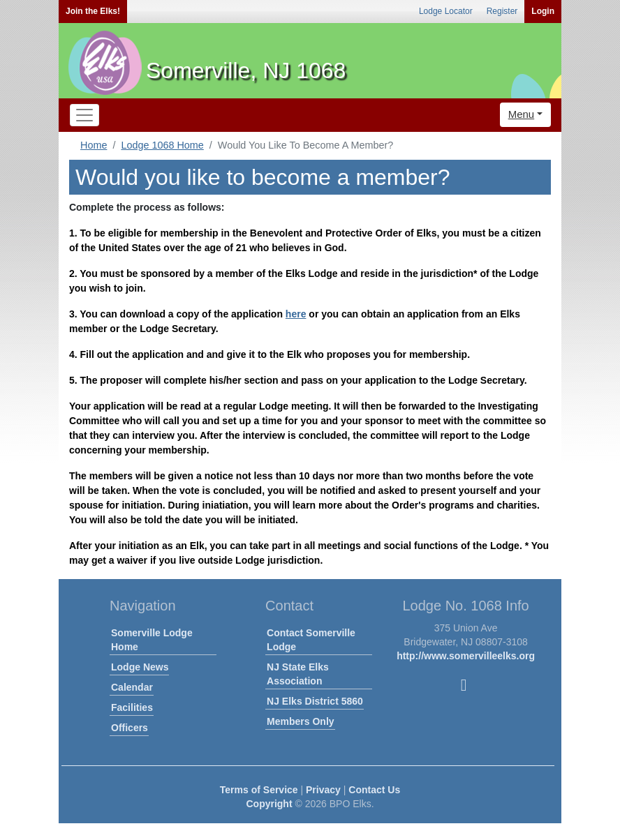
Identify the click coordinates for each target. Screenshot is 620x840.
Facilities (132, 707)
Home (94, 145)
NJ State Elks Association (298, 674)
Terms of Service (259, 790)
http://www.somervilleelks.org (466, 656)
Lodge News (140, 667)
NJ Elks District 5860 (315, 701)
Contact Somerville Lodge (311, 640)
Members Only (300, 721)
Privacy (323, 790)
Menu (522, 114)
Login (543, 11)
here (296, 314)
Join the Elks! (93, 11)
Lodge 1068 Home (162, 145)
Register (502, 11)
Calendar (132, 687)
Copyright (269, 804)
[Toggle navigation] (84, 115)
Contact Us (374, 790)
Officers (130, 728)
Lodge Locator (446, 11)
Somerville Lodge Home (152, 640)
